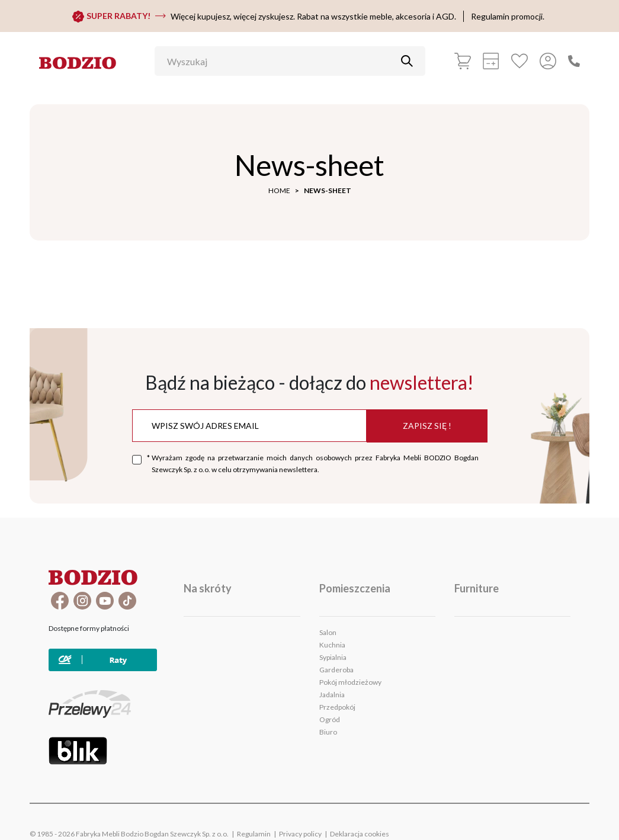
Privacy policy (300, 834)
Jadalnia (332, 695)
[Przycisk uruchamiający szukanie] (407, 61)
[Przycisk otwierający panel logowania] (548, 61)
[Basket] (463, 61)
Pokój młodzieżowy (350, 682)
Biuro (328, 732)
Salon (328, 632)
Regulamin (254, 834)
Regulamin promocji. (508, 16)
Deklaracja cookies (360, 834)
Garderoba (336, 670)
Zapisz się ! (427, 426)
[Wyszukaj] (281, 61)
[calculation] (491, 61)
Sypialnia (333, 657)
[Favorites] (519, 61)
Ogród (330, 719)
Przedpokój (337, 707)
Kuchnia (332, 645)
